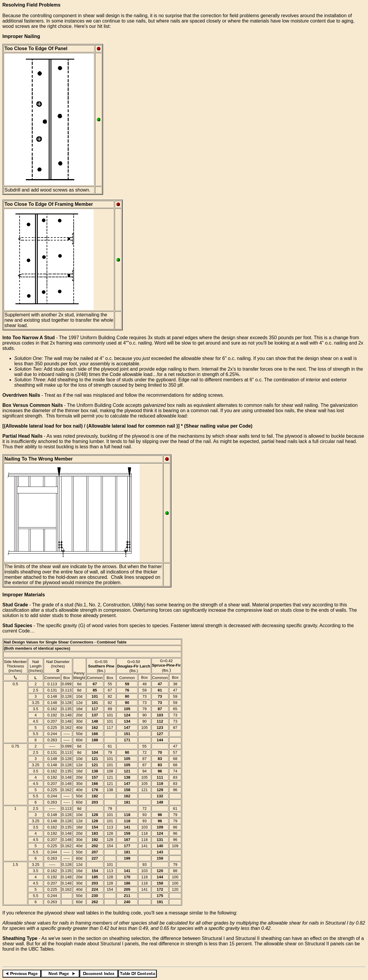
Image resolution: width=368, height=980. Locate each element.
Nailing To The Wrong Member (39, 459)
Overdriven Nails (21, 395)
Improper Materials (24, 595)
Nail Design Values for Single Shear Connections (49, 642)
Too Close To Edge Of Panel (36, 48)
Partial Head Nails (22, 436)
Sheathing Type (20, 938)
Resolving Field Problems (31, 5)
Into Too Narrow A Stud (29, 338)
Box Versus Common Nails (33, 405)
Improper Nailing (21, 36)
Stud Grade (15, 605)
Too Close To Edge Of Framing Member (49, 204)
